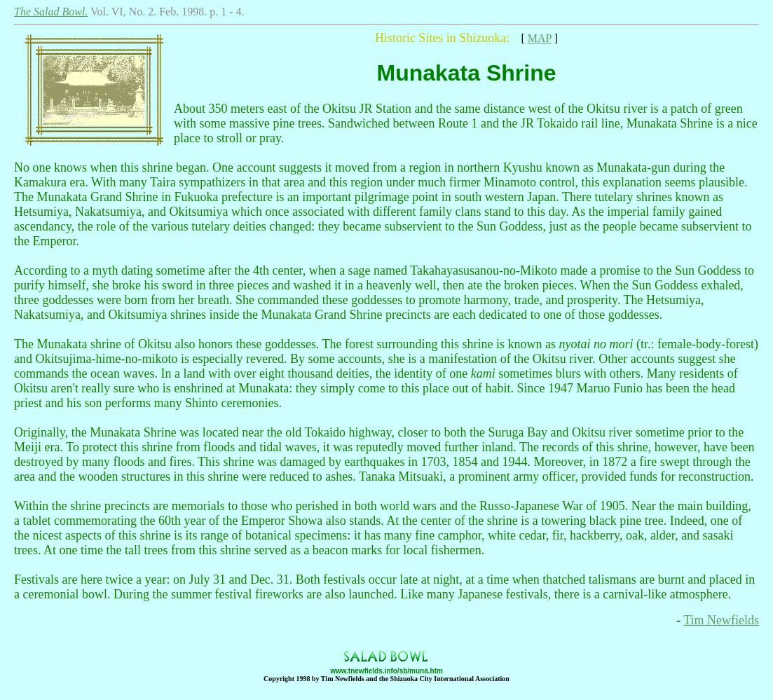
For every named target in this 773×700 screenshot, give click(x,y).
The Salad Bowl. (51, 12)
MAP (540, 38)
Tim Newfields (721, 620)
